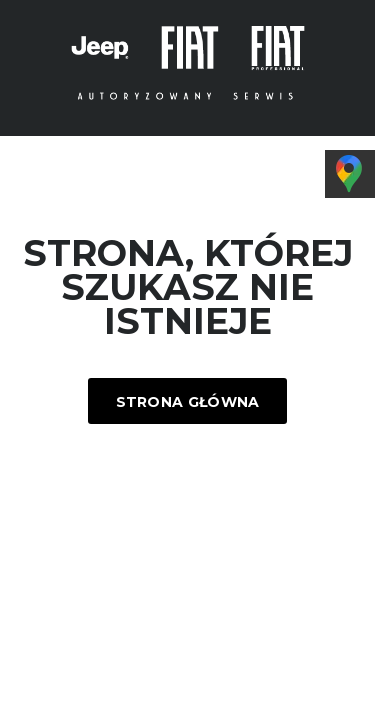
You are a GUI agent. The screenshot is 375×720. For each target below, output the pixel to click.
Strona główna (188, 402)
